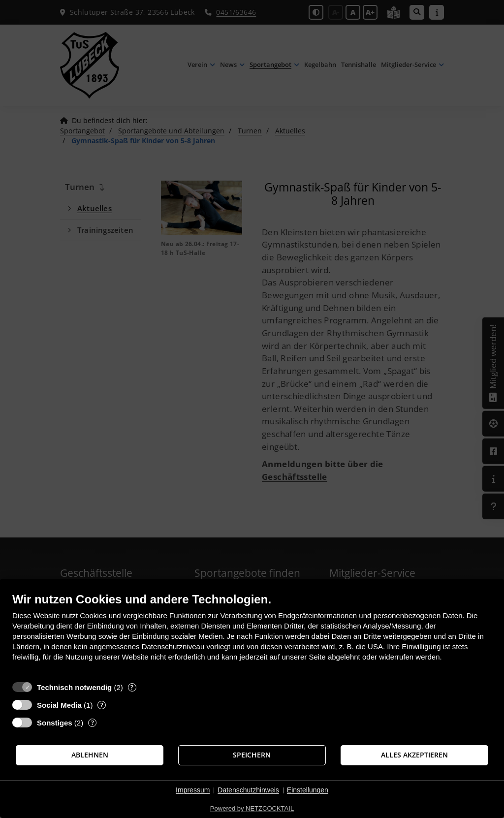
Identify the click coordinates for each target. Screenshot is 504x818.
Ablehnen (90, 755)
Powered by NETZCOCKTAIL (252, 808)
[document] (252, 634)
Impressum (193, 790)
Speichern (252, 755)
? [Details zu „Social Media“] (102, 705)
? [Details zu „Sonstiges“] (93, 723)
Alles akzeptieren (414, 755)
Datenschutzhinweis (248, 790)
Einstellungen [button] (308, 790)
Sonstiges (55, 723)
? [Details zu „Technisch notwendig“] (132, 687)
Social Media (59, 705)
